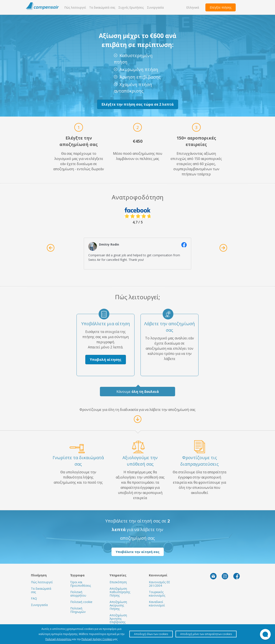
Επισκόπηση (118, 582)
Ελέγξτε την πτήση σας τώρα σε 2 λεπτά (138, 104)
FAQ (34, 598)
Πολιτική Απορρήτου (58, 639)
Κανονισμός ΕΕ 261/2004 (159, 584)
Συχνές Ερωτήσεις (131, 7)
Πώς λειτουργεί (75, 7)
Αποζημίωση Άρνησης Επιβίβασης (118, 619)
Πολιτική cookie (81, 602)
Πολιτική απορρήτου (78, 594)
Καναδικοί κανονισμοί (157, 604)
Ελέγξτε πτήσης (221, 7)
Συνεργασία (155, 7)
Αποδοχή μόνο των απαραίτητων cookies (206, 634)
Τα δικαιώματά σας (102, 7)
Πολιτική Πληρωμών (78, 610)
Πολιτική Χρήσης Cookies (97, 639)
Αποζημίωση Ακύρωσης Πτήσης (118, 605)
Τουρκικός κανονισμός (157, 594)
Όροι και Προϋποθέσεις (81, 584)
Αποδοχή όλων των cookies (151, 634)
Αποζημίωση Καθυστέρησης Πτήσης (120, 592)
